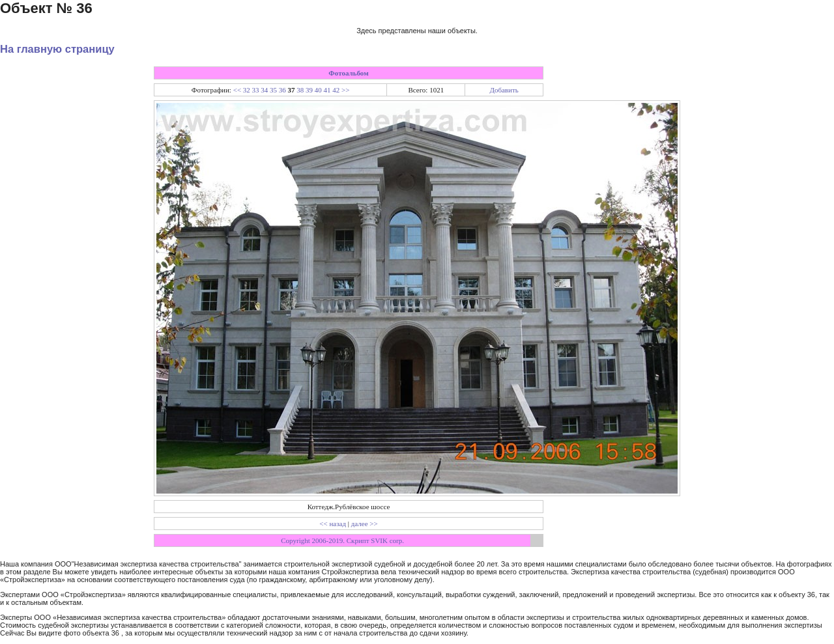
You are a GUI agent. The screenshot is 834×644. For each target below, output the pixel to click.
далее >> (365, 524)
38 (300, 90)
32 (247, 90)
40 (318, 90)
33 (256, 90)
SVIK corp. (387, 540)
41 (327, 90)
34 (264, 90)
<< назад (333, 524)
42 (336, 90)
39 (309, 90)
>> (345, 90)
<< (237, 90)
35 (273, 90)
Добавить (504, 90)
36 (282, 90)
